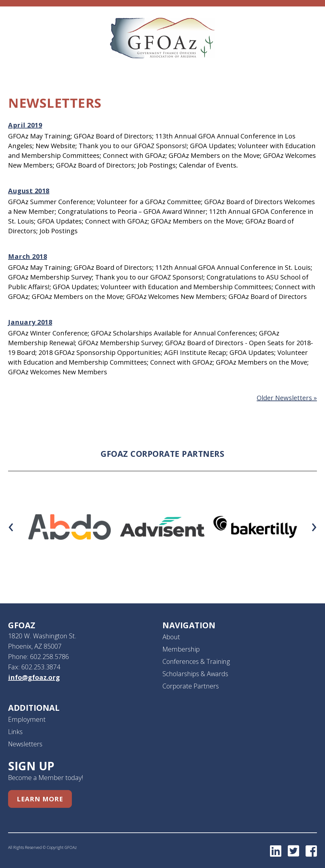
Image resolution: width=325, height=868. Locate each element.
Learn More (40, 799)
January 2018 (30, 322)
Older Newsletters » (287, 398)
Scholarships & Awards (195, 674)
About (171, 637)
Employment (27, 719)
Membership (181, 649)
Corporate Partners (191, 686)
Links (15, 732)
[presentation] (11, 525)
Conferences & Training (196, 661)
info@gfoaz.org (34, 677)
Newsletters (25, 744)
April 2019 (25, 125)
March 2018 (28, 256)
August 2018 (29, 191)
